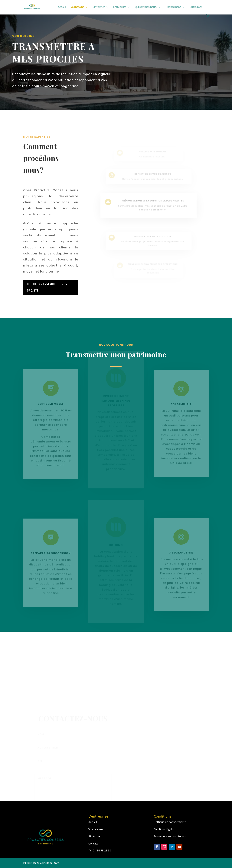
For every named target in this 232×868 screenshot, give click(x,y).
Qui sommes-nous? (146, 7)
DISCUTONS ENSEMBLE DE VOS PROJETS (47, 287)
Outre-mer (196, 7)
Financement (173, 7)
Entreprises (120, 7)
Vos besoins (77, 7)
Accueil (62, 7)
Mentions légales (164, 829)
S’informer (99, 7)
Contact (93, 843)
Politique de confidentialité (170, 822)
